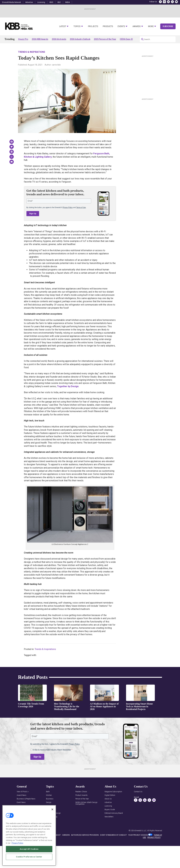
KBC (59, 2)
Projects (93, 26)
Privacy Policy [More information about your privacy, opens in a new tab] (17, 843)
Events (121, 26)
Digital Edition (110, 795)
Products (108, 26)
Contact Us (138, 792)
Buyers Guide (110, 810)
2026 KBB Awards (40, 39)
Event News (21, 802)
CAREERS (66, 835)
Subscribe (168, 26)
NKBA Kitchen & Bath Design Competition (86, 803)
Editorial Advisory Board (114, 813)
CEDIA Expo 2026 (128, 39)
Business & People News (26, 799)
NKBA (67, 2)
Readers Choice (81, 792)
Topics (77, 26)
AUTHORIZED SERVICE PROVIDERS (85, 835)
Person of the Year (82, 799)
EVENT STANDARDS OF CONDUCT (113, 835)
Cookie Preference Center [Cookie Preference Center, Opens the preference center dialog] (29, 857)
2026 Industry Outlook (80, 39)
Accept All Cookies (29, 849)
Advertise (29, 2)
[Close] (52, 810)
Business (50, 799)
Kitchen (49, 795)
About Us (108, 799)
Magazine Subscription (113, 792)
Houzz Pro (23, 39)
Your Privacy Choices (138, 835)
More (151, 26)
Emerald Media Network (12, 2)
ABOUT (58, 835)
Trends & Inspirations (32, 52)
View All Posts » (23, 792)
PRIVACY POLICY (154, 837)
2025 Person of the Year (105, 39)
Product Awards (81, 795)
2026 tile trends (59, 39)
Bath (48, 792)
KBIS (51, 2)
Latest (63, 26)
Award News (22, 795)
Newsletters (109, 817)
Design (49, 802)
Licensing (41, 2)
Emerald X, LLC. (141, 831)
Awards (137, 26)
